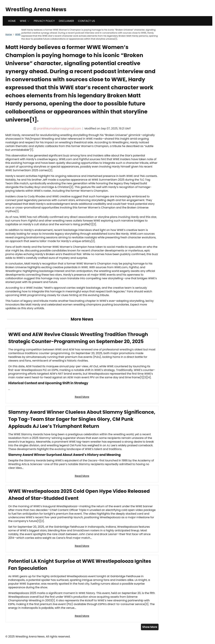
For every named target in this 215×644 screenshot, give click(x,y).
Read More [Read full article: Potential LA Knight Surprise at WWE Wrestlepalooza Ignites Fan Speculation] (82, 616)
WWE (25, 21)
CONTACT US (86, 21)
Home (9, 34)
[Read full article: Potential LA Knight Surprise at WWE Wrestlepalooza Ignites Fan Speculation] (82, 589)
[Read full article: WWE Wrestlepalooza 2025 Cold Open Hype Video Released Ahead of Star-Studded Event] (82, 519)
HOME (12, 21)
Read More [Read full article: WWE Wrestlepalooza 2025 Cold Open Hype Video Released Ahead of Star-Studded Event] (82, 546)
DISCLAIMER (66, 21)
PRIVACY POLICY (44, 21)
